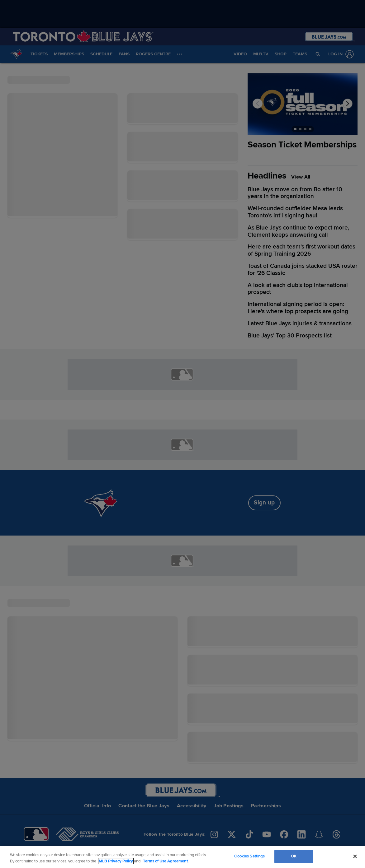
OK (294, 856)
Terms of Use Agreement (165, 861)
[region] (183, 857)
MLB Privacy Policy (116, 861)
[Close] (355, 856)
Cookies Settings (249, 856)
